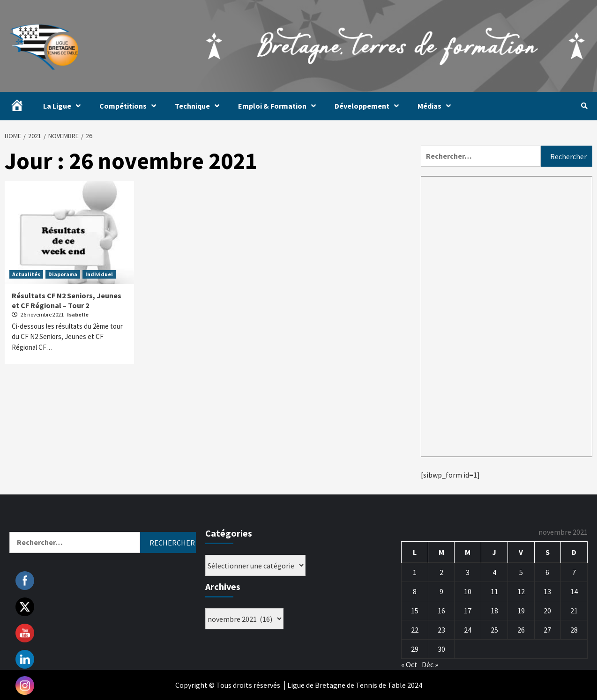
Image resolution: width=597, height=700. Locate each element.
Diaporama (63, 274)
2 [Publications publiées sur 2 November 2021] (441, 572)
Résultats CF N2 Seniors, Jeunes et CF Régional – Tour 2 (67, 300)
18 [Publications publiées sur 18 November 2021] (494, 611)
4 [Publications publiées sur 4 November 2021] (494, 572)
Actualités (26, 274)
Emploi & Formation (279, 106)
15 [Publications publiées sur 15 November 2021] (415, 611)
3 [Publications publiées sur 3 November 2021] (468, 572)
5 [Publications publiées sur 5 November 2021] (521, 572)
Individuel (99, 274)
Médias (437, 106)
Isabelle (78, 314)
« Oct (409, 664)
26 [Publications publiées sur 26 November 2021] (521, 630)
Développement (369, 106)
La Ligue (64, 106)
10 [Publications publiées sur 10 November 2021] (468, 591)
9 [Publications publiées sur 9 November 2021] (441, 591)
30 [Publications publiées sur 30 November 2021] (441, 649)
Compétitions (130, 106)
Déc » (430, 664)
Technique (199, 106)
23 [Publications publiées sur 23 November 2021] (441, 630)
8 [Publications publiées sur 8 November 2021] (415, 591)
